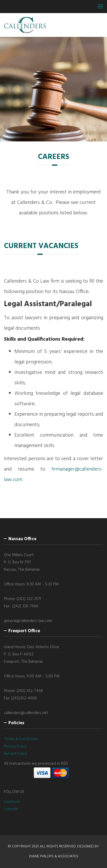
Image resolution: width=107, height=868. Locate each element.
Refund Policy (15, 754)
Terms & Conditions (21, 739)
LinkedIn (11, 809)
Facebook (12, 802)
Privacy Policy (15, 746)
